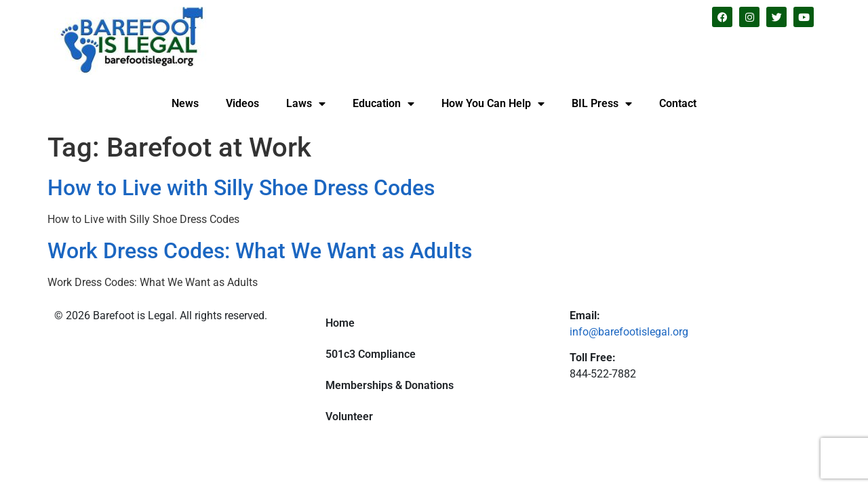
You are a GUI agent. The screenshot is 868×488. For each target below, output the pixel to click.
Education (383, 104)
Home (340, 323)
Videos (242, 103)
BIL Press (602, 104)
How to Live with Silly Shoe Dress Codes (241, 188)
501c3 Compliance (371, 354)
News (185, 103)
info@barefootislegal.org (629, 332)
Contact (678, 103)
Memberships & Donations (390, 385)
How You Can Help (493, 104)
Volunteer (349, 416)
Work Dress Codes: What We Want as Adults (260, 251)
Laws (306, 104)
